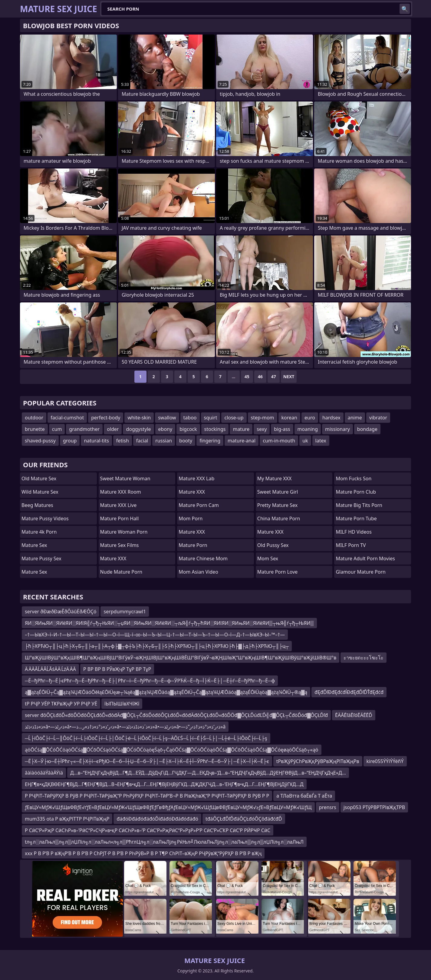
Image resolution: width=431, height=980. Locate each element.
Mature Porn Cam (199, 505)
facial (142, 441)
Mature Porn (193, 545)
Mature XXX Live (118, 505)
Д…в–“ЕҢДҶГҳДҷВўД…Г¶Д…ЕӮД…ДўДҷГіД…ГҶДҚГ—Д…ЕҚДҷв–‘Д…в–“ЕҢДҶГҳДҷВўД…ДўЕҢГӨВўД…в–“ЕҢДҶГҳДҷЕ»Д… (208, 773)
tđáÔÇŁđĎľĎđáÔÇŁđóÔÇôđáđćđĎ (244, 819)
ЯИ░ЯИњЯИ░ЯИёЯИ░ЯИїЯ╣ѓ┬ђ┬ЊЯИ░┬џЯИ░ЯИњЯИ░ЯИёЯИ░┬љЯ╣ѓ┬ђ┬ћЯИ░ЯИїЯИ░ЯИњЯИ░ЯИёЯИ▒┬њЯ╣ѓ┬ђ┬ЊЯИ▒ (169, 623)
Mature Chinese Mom (203, 558)
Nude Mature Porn (121, 572)
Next (289, 377)
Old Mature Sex (39, 478)
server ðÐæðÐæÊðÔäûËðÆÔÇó (61, 612)
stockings (215, 429)
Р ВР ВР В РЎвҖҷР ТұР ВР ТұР (117, 669)
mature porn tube (356, 518)
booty (186, 441)
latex (321, 441)
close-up (234, 418)
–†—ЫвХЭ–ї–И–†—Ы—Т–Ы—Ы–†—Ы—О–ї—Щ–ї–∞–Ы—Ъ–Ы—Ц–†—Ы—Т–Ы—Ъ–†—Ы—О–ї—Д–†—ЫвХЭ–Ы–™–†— (155, 635)
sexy (262, 429)
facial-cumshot (67, 418)
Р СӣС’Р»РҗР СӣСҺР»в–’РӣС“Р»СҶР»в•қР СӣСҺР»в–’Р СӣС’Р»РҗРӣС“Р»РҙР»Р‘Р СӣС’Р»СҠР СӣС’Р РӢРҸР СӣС (148, 830)
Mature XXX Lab (196, 478)
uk (305, 441)
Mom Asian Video (198, 572)
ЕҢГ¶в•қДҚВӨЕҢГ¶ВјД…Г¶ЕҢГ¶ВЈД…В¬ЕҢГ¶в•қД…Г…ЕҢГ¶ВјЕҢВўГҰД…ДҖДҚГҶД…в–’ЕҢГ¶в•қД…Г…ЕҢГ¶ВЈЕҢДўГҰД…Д (164, 784)
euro (310, 418)
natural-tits (96, 441)
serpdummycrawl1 (125, 612)
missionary (337, 429)
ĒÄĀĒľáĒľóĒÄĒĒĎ (354, 715)
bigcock (188, 429)
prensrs (328, 807)
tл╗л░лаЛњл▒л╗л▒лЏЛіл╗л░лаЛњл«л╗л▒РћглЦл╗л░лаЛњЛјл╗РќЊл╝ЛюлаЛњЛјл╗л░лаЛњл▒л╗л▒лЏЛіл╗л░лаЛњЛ (164, 842)
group (70, 441)
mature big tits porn (359, 505)
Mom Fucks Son (354, 478)
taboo (190, 418)
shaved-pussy (40, 441)
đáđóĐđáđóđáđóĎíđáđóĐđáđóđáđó (157, 819)
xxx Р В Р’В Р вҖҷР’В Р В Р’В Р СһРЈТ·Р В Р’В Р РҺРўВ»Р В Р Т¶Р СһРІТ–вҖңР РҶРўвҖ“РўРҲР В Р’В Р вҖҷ (143, 853)
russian (164, 441)
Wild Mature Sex (40, 492)
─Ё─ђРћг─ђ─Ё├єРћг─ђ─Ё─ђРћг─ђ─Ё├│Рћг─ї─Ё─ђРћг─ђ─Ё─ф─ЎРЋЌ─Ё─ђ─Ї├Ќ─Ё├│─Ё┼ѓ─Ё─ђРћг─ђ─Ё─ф (150, 681)
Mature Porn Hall (120, 518)
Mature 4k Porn (39, 532)
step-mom (263, 418)
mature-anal (242, 441)
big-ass (282, 429)
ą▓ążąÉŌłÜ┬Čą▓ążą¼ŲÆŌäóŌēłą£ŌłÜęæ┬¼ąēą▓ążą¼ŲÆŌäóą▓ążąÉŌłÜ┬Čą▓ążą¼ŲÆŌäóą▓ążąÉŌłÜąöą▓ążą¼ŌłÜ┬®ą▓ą (166, 692)
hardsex (331, 418)
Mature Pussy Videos (45, 518)
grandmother (84, 429)
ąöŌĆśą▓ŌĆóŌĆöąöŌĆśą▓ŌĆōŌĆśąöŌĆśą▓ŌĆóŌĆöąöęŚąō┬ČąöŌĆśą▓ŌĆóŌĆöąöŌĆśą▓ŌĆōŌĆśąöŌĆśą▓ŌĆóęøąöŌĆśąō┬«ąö (172, 750)
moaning (308, 429)
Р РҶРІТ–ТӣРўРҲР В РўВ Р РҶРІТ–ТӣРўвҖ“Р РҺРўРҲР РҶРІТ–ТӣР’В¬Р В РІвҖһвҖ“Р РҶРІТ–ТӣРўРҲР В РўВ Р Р (147, 796)
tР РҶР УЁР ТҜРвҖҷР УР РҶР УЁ (61, 704)
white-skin (139, 418)
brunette (35, 429)
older (113, 429)
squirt (211, 418)
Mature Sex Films (120, 545)
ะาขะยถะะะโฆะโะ (364, 658)
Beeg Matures (37, 505)
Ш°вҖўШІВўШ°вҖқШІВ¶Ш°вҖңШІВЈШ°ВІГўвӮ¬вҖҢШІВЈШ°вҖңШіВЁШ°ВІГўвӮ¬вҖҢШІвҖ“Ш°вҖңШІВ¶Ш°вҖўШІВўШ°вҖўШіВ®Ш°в (181, 658)
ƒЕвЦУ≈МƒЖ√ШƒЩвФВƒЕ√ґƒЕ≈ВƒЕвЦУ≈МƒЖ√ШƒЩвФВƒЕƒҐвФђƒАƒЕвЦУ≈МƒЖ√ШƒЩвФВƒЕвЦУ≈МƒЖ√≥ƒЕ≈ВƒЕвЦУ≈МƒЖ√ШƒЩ (168, 807)
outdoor (34, 418)
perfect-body (106, 418)
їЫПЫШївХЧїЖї (122, 704)
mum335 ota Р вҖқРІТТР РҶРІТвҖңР (67, 819)
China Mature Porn (279, 518)
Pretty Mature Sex (277, 505)
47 (274, 377)
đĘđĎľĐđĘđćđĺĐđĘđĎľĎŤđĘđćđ (349, 692)
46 (260, 377)
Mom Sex (268, 558)
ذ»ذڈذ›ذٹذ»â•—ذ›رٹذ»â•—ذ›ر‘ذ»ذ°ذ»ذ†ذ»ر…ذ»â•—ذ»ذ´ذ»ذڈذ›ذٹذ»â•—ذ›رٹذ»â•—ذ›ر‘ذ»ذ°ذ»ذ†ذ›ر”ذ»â (125, 727)
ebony (165, 429)
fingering (210, 441)
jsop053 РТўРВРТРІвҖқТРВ (374, 807)
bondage (367, 429)
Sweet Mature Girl (278, 492)
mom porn (191, 518)
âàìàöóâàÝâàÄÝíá (44, 773)
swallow (167, 418)
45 (247, 377)
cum (57, 429)
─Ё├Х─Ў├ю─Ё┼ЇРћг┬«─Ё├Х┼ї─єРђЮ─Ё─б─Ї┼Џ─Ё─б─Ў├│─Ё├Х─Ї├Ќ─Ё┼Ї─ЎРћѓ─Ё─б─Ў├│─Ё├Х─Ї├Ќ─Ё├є (147, 761)
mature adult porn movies (365, 558)
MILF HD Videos (354, 532)
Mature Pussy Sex (41, 558)
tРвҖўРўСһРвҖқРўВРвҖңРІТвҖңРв (318, 761)
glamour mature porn (361, 572)
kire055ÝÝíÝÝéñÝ (385, 761)
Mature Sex (34, 545)
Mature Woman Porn (124, 532)
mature (241, 429)
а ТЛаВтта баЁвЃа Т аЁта (304, 796)
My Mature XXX (275, 478)
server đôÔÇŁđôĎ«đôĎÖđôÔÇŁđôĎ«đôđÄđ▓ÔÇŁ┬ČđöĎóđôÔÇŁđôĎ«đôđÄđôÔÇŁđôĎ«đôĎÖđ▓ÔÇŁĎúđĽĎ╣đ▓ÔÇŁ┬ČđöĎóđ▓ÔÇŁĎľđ (176, 715)
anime (355, 418)
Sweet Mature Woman (125, 478)
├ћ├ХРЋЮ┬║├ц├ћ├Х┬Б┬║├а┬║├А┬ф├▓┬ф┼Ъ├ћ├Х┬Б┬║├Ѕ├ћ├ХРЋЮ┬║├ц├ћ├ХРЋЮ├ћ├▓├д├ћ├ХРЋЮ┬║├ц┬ (157, 646)
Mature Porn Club (356, 492)
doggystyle (138, 429)
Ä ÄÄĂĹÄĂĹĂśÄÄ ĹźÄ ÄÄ (50, 669)
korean (289, 418)
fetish (123, 441)
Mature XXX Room (121, 492)
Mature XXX (113, 558)
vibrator (378, 418)
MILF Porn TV (351, 545)
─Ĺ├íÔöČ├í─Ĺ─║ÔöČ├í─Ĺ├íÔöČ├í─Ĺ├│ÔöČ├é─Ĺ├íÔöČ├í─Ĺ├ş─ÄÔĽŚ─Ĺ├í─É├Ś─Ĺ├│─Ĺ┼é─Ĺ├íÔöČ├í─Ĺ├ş (146, 738)
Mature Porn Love (278, 572)
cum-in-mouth (279, 441)
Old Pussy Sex (273, 545)
